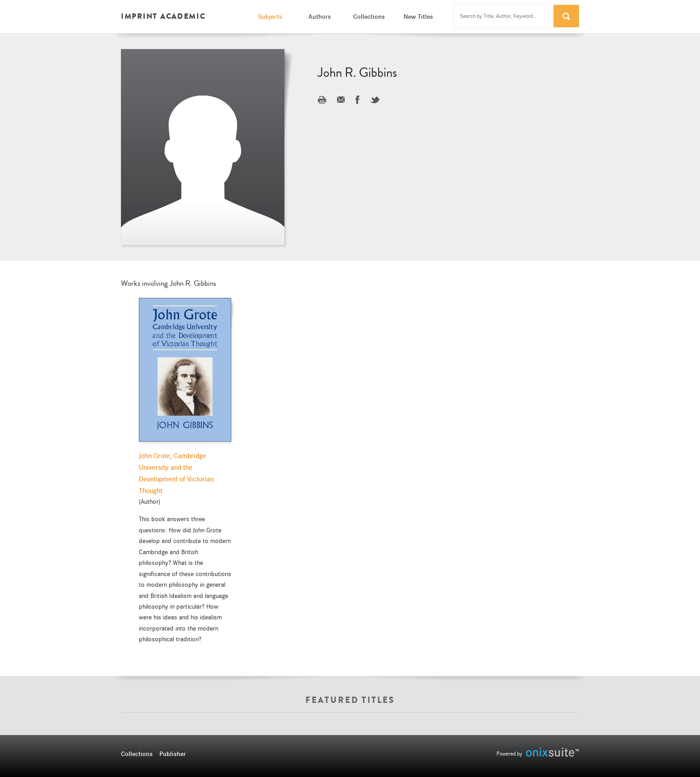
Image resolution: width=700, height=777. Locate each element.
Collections (369, 17)
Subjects (270, 17)
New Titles (418, 17)
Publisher (173, 754)
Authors (320, 17)
